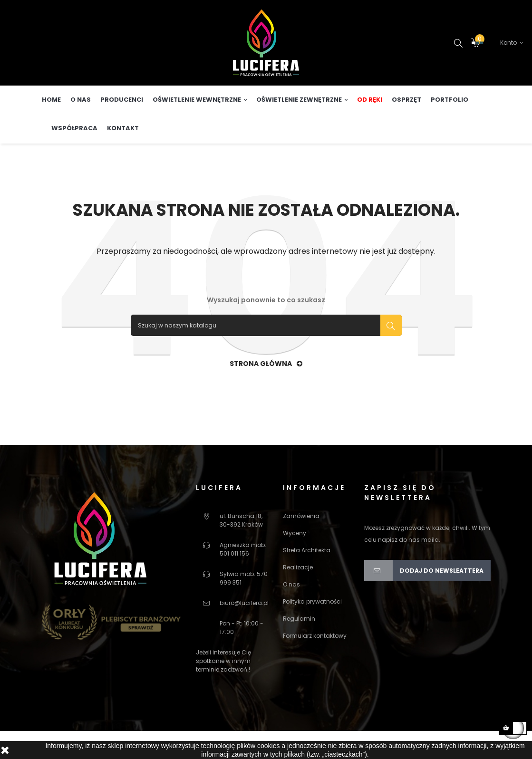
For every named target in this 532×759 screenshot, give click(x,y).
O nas (291, 610)
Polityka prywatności (312, 627)
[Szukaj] (266, 351)
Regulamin (299, 644)
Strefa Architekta (307, 576)
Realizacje (298, 593)
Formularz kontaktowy (315, 661)
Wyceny (295, 559)
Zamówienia (301, 542)
